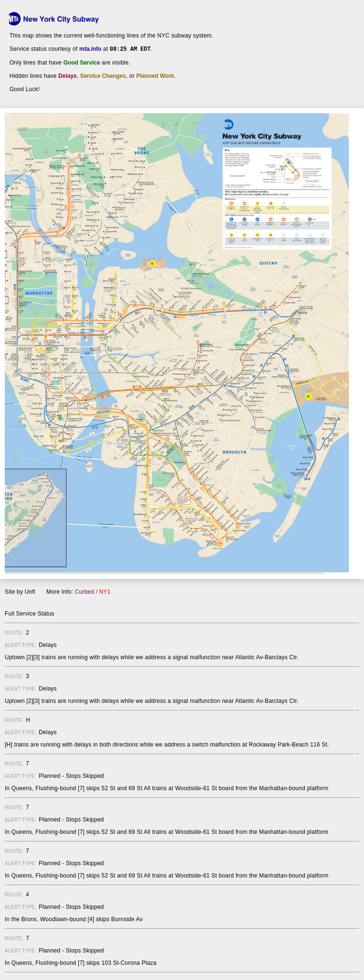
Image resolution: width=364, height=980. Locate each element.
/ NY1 (103, 591)
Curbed (85, 591)
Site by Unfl (20, 591)
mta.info (90, 49)
